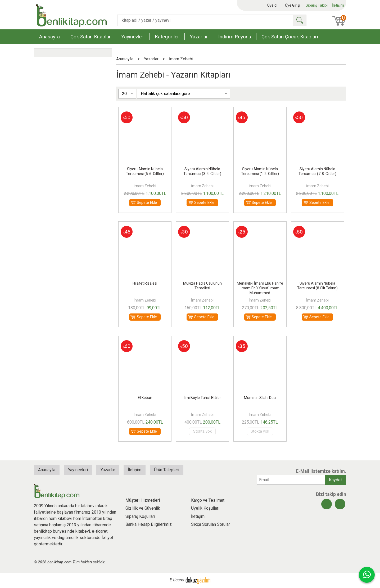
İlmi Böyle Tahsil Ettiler (202, 398)
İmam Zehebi (145, 186)
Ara (300, 20)
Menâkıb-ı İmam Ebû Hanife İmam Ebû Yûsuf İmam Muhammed (260, 288)
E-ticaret (177, 580)
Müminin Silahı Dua (260, 398)
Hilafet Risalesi (145, 283)
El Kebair (145, 398)
